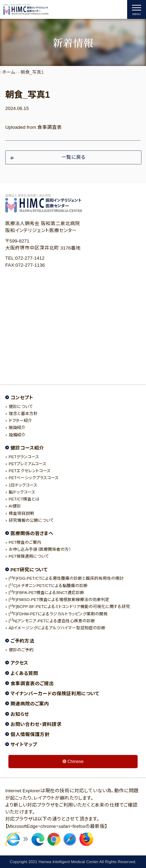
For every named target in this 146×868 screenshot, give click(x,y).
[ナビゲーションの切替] (137, 9)
